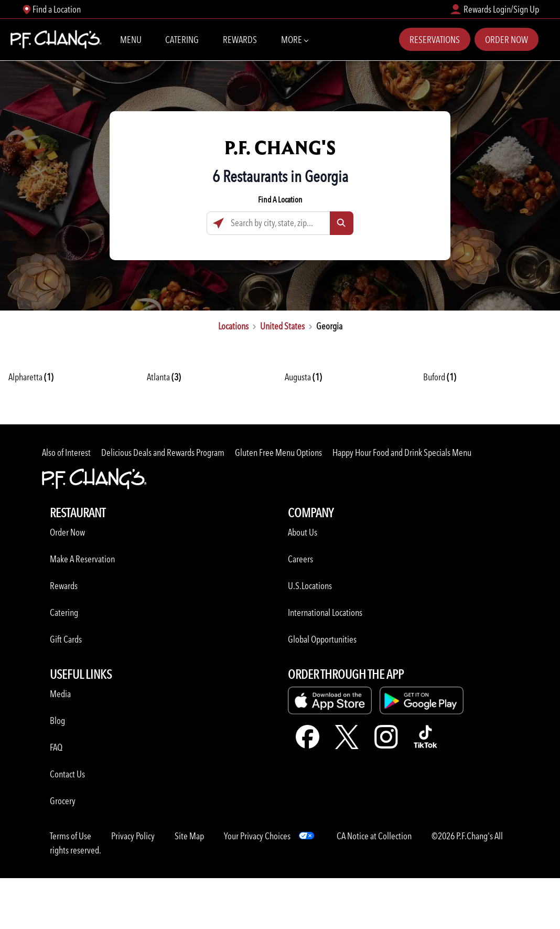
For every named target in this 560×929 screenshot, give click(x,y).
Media (60, 694)
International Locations (325, 612)
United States (282, 326)
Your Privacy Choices (257, 836)
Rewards (240, 40)
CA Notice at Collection (374, 836)
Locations (233, 326)
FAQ (56, 747)
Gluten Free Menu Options (278, 452)
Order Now (507, 40)
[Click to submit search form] (342, 223)
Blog (57, 720)
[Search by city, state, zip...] (280, 223)
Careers (300, 559)
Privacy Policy (133, 836)
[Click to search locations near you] (218, 223)
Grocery (63, 801)
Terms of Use (71, 836)
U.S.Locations (310, 586)
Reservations (435, 40)
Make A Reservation (82, 559)
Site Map (189, 836)
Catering (182, 40)
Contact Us (67, 774)
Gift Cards (66, 639)
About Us (303, 532)
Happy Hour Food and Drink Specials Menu (402, 452)
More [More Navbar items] (294, 39)
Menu (131, 40)
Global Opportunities (322, 639)
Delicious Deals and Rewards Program (163, 452)
